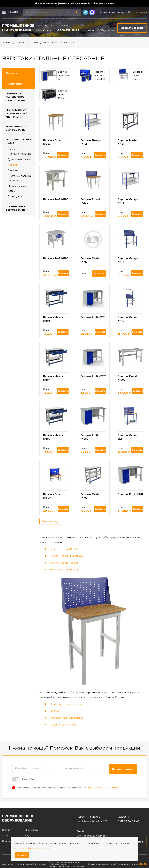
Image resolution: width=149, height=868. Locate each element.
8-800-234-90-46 (68, 30)
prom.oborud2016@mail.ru (98, 30)
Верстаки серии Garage (64, 563)
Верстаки (69, 43)
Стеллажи (14, 170)
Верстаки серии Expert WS (66, 556)
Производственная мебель (44, 43)
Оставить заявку (123, 769)
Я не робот (24, 779)
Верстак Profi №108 (56, 199)
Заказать (63, 155)
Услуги (122, 12)
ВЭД (131, 12)
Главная (7, 43)
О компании (108, 12)
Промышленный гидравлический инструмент (16, 113)
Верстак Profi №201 (93, 317)
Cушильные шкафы (20, 159)
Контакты (141, 12)
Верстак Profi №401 (130, 494)
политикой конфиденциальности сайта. (32, 848)
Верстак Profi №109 (56, 258)
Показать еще (50, 521)
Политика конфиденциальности (64, 862)
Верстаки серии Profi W (64, 549)
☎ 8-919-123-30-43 (104, 3)
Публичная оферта (58, 864)
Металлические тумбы (63, 725)
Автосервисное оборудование (16, 128)
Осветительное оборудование (15, 208)
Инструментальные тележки (67, 718)
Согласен (22, 855)
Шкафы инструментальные (66, 704)
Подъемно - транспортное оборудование (15, 97)
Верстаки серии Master (64, 570)
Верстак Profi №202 (93, 376)
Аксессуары (15, 196)
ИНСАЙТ (142, 864)
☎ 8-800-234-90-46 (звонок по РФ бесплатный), (63, 3)
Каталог (14, 12)
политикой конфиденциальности (101, 788)
